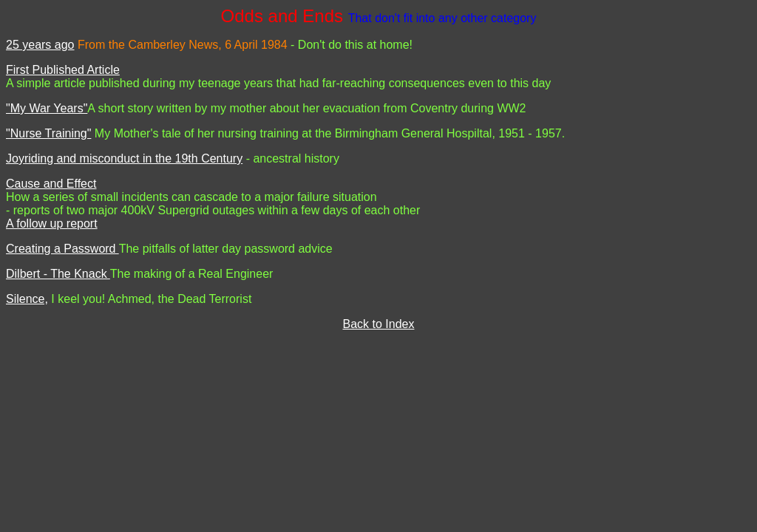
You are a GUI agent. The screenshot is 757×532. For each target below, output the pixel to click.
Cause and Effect (51, 184)
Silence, (27, 299)
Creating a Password (62, 249)
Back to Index (379, 324)
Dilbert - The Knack (58, 274)
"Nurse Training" (48, 133)
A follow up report (52, 224)
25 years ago (40, 45)
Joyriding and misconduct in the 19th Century (124, 158)
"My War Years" (47, 108)
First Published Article (63, 70)
